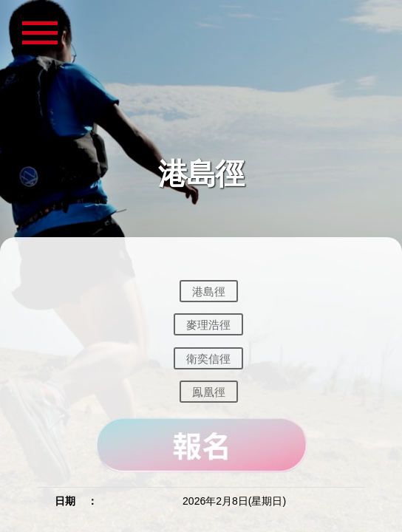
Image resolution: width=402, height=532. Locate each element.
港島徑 (209, 291)
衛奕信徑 (208, 358)
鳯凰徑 (209, 392)
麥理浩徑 (208, 325)
